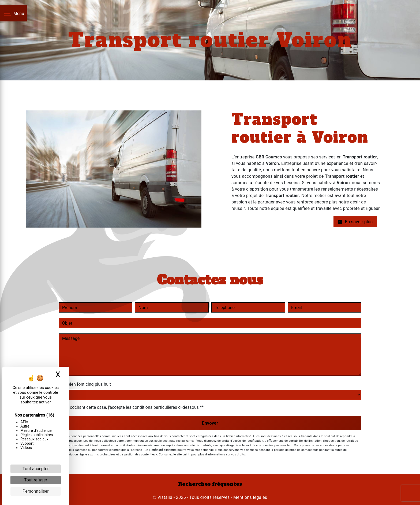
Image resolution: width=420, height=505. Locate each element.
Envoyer (210, 423)
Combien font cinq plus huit (85, 384)
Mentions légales (250, 497)
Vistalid (165, 497)
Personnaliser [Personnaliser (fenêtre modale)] (36, 491)
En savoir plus (355, 222)
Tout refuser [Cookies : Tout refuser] (36, 480)
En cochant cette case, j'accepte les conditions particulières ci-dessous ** (134, 407)
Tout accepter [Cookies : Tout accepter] (36, 469)
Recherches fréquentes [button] (210, 484)
